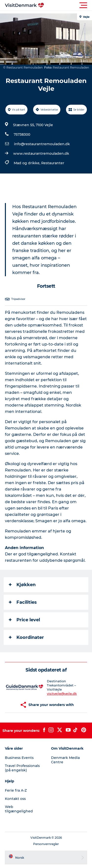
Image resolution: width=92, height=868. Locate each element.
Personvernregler (46, 844)
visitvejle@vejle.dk (62, 694)
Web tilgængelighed (19, 809)
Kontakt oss (15, 799)
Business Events (19, 758)
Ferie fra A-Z (16, 790)
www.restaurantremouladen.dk (41, 153)
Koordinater (26, 637)
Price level (24, 620)
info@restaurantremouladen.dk (42, 144)
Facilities (23, 602)
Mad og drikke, (27, 163)
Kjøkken (22, 585)
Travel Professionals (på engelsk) (22, 768)
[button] (68, 5)
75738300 (22, 134)
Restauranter (53, 163)
